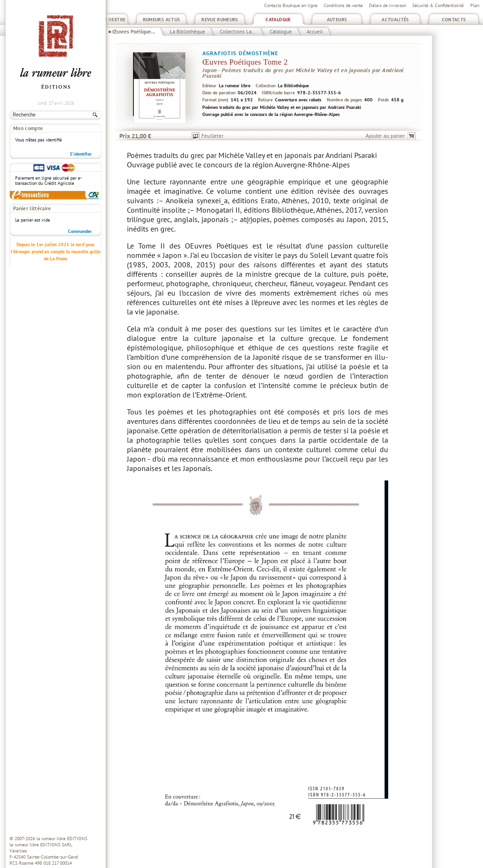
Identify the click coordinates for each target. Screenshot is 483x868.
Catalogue (278, 20)
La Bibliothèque (187, 32)
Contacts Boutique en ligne (291, 5)
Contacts (454, 20)
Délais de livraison (387, 5)
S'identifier (81, 154)
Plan (475, 5)
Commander (80, 231)
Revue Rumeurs (220, 20)
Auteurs (337, 20)
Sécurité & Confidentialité (438, 5)
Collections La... (237, 32)
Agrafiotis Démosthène (240, 53)
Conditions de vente (343, 5)
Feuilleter (212, 136)
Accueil (315, 32)
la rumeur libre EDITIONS (62, 839)
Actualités (395, 20)
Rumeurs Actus (162, 20)
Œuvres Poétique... (134, 32)
